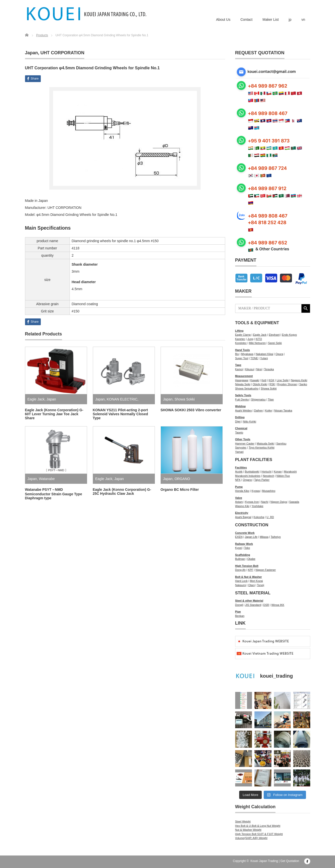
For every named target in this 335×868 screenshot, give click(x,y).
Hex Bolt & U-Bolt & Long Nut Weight (258, 826)
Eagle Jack (36, 399)
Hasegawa (242, 380)
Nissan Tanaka (283, 410)
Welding (241, 406)
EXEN (239, 537)
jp (290, 20)
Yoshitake (257, 506)
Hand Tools (243, 350)
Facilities (241, 468)
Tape (238, 365)
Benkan (240, 616)
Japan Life (251, 537)
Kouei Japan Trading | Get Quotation (275, 861)
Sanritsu (281, 444)
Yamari (239, 452)
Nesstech (268, 476)
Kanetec (240, 339)
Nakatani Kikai (264, 354)
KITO (259, 339)
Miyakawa (247, 354)
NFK (238, 480)
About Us (223, 20)
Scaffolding (243, 555)
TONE (254, 358)
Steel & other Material (249, 601)
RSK (272, 384)
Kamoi (239, 369)
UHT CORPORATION (63, 53)
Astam (239, 502)
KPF (251, 570)
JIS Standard (253, 605)
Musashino (269, 491)
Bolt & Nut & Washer (249, 577)
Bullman (240, 559)
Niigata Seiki (243, 384)
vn (303, 20)
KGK (271, 380)
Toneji (261, 585)
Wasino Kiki (242, 506)
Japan (32, 53)
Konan (278, 472)
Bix (237, 354)
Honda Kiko (242, 491)
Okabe (251, 559)
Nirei (259, 369)
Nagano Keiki (299, 380)
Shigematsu (258, 399)
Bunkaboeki (252, 472)
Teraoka (269, 369)
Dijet (238, 421)
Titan (271, 399)
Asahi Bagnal (243, 517)
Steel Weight (243, 821)
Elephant (274, 335)
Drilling (240, 417)
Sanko (303, 384)
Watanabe (47, 479)
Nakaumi (241, 585)
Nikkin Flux (283, 476)
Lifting (239, 331)
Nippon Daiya (279, 502)
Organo (247, 480)
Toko (247, 548)
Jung (250, 339)
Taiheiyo (276, 537)
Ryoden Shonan (287, 384)
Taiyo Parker (262, 480)
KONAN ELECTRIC (122, 399)
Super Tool (242, 358)
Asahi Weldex (244, 410)
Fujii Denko (242, 399)
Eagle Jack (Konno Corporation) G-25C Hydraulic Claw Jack (122, 492)
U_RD (270, 517)
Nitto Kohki (250, 421)
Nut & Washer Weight (248, 830)
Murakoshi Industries (248, 476)
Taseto (239, 432)
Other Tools (243, 439)
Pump (239, 487)
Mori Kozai (256, 581)
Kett (264, 380)
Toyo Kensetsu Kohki (262, 448)
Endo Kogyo (289, 335)
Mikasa (264, 537)
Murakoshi (290, 472)
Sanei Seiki (275, 343)
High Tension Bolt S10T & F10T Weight (259, 834)
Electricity (242, 513)
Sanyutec (241, 448)
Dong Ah (240, 570)
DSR (266, 605)
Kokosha (259, 517)
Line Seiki (283, 380)
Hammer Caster (245, 444)
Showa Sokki (185, 399)
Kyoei (239, 548)
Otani (251, 585)
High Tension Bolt (247, 566)
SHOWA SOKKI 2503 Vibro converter (191, 410)
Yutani (264, 358)
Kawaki (255, 380)
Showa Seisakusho (247, 388)
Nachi (265, 502)
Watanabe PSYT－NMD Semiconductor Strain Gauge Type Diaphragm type (54, 494)
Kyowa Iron (252, 502)
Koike (268, 410)
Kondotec (241, 343)
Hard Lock (241, 581)
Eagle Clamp (243, 335)
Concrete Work (245, 533)
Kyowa (256, 491)
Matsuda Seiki (265, 444)
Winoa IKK (278, 605)
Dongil (239, 605)
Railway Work (244, 544)
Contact (246, 20)
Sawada (294, 502)
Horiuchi (266, 472)
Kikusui (250, 369)
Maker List (271, 20)
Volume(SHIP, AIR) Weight (251, 838)
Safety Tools (243, 395)
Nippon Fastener (266, 570)
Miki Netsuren (257, 343)
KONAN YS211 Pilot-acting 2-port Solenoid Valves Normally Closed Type (120, 414)
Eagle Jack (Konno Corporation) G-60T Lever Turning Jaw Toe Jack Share (54, 414)
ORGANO (182, 479)
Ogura (279, 354)
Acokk (239, 472)
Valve (239, 498)
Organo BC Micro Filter (180, 490)
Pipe (238, 612)
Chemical (241, 428)
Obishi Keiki (260, 384)
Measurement (244, 376)
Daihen (259, 410)
